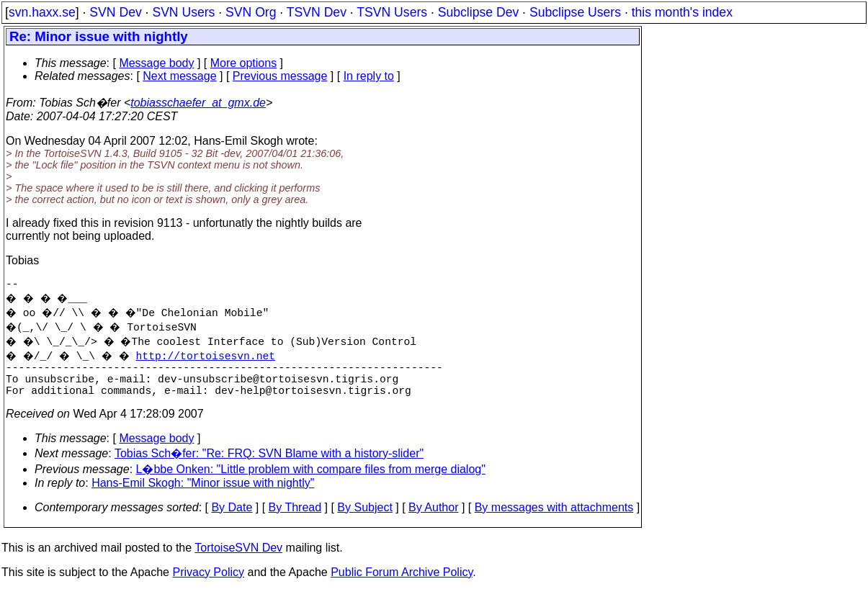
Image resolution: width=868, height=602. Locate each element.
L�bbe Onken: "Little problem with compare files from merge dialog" (311, 481)
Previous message (280, 76)
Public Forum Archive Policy (402, 584)
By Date (232, 519)
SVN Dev (115, 12)
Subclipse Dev (478, 12)
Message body (156, 63)
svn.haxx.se (42, 12)
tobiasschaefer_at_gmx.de (198, 103)
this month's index (682, 12)
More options (244, 63)
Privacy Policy (208, 584)
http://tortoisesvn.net (214, 358)
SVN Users (183, 12)
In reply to (369, 76)
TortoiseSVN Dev (238, 559)
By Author (433, 519)
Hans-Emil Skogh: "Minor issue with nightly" (203, 494)
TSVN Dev (317, 12)
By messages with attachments (554, 519)
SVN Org (251, 12)
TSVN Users (392, 12)
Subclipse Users (575, 12)
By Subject (364, 519)
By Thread (295, 519)
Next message (179, 76)
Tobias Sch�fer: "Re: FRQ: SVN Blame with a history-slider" (269, 465)
